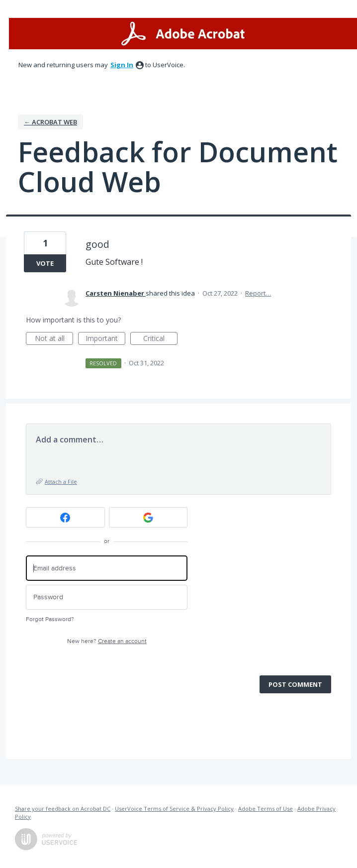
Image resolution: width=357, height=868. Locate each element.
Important (105, 339)
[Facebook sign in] (65, 517)
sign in (122, 65)
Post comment (295, 684)
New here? (107, 641)
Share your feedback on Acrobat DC (63, 809)
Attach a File (61, 482)
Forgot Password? (50, 619)
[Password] (107, 597)
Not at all (54, 339)
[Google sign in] (148, 517)
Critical (160, 339)
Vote (45, 263)
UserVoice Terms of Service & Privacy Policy (174, 809)
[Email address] (107, 568)
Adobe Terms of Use (266, 809)
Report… (258, 293)
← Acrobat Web (50, 122)
